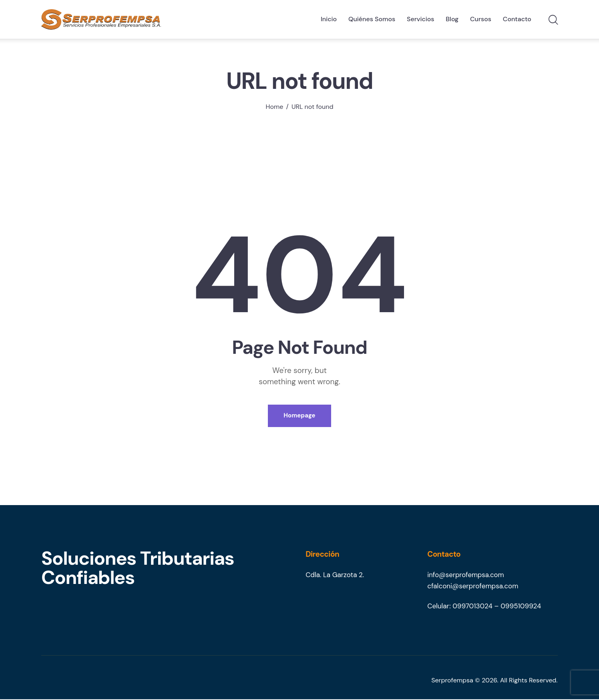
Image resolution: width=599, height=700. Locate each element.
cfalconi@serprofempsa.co (470, 587)
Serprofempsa (452, 681)
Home (275, 107)
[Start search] (553, 20)
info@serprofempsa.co (463, 576)
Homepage (299, 416)
